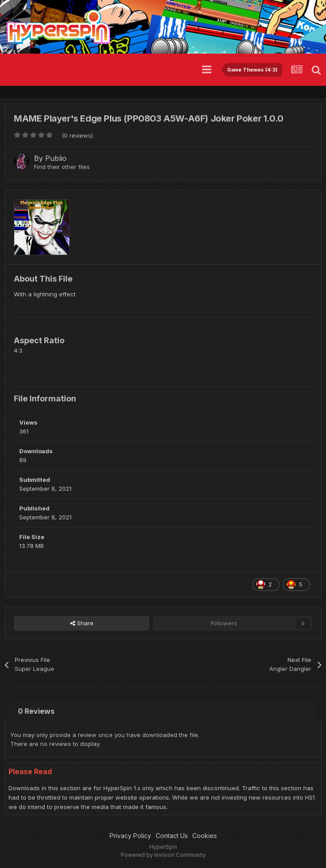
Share (82, 623)
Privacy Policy (130, 836)
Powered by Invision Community (163, 855)
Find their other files (62, 167)
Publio (56, 158)
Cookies (205, 836)
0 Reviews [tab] (36, 711)
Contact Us (172, 836)
